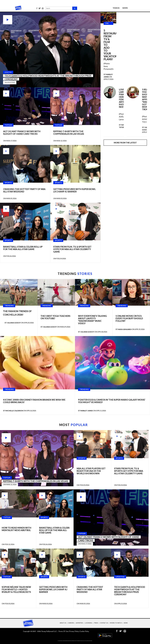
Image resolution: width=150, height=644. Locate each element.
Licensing (88, 623)
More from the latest (125, 143)
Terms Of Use (63, 631)
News (126, 623)
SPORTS (8, 183)
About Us (63, 623)
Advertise (79, 623)
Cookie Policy (84, 631)
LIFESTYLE (120, 577)
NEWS (125, 8)
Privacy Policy (74, 631)
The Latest (108, 25)
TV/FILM (8, 125)
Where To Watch (116, 623)
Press (96, 623)
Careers (71, 623)
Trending (9, 306)
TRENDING (75, 274)
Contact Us (104, 623)
